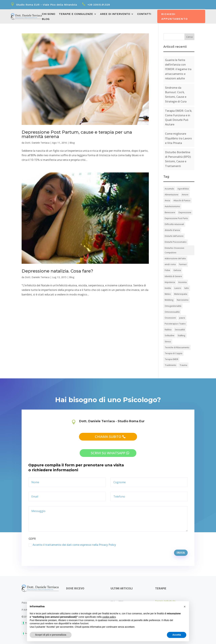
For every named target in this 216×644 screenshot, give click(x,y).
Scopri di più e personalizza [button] (51, 635)
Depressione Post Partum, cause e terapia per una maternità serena (77, 134)
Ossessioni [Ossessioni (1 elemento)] (170, 318)
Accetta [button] (177, 635)
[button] (185, 607)
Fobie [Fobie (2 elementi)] (167, 270)
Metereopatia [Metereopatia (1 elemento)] (181, 294)
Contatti (144, 14)
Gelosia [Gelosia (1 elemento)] (177, 270)
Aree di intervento (115, 14)
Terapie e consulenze (76, 14)
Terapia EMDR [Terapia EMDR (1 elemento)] (171, 359)
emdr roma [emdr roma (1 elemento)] (170, 264)
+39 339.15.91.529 (99, 5)
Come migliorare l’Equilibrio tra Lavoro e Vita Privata (178, 138)
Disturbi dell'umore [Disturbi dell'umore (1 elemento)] (174, 236)
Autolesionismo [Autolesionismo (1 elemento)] (172, 206)
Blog (46, 19)
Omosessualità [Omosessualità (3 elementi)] (172, 312)
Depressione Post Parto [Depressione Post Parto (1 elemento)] (176, 218)
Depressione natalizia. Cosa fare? (57, 271)
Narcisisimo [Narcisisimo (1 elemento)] (183, 300)
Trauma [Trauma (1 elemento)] (183, 365)
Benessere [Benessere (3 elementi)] (170, 212)
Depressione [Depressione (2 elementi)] (185, 212)
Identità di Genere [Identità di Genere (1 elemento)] (173, 276)
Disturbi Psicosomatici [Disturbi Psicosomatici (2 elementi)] (176, 242)
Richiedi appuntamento (175, 16)
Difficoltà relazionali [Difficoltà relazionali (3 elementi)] (174, 224)
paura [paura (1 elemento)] (182, 318)
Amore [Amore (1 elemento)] (185, 195)
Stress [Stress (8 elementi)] (168, 342)
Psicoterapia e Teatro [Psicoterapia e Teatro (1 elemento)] (175, 324)
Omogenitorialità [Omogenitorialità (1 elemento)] (173, 306)
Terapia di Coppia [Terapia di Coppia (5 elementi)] (173, 353)
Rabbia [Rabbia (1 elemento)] (168, 330)
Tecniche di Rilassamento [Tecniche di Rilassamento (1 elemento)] (177, 347)
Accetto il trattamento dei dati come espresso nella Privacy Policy (72, 545)
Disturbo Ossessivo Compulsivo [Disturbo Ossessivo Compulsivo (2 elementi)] (174, 250)
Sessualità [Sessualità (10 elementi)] (180, 330)
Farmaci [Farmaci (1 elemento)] (183, 264)
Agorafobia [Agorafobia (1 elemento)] (183, 189)
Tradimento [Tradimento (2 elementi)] (170, 365)
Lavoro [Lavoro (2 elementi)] (178, 288)
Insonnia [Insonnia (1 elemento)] (183, 282)
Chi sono (49, 14)
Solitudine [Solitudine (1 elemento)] (170, 335)
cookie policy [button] (109, 617)
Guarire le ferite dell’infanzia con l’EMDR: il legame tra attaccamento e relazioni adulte (178, 69)
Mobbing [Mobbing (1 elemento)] (169, 300)
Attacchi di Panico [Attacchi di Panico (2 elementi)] (182, 200)
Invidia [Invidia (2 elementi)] (168, 288)
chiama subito (108, 437)
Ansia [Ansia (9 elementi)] (167, 200)
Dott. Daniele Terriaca (37, 143)
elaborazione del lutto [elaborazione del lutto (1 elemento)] (175, 258)
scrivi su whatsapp (108, 453)
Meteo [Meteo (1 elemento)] (168, 294)
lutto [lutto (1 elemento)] (187, 288)
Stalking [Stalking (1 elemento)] (181, 335)
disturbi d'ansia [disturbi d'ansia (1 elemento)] (172, 230)
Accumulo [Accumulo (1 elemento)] (169, 189)
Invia (181, 553)
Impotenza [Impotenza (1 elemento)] (170, 282)
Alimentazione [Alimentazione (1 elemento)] (172, 195)
